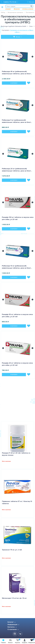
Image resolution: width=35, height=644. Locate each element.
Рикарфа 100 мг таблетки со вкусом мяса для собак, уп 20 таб (18, 218)
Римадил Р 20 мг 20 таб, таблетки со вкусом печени (16, 454)
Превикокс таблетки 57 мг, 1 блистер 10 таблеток (17, 502)
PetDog (3, 12)
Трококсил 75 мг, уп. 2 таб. (12, 550)
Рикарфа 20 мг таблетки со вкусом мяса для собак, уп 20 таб (17, 364)
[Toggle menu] (2, 7)
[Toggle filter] (17, 37)
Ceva (31, 26)
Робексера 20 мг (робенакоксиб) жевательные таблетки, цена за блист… (17, 170)
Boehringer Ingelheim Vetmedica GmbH (14, 26)
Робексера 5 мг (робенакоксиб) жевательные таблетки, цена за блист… (17, 121)
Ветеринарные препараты (15, 12)
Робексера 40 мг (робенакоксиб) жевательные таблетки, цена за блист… (17, 73)
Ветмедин (17, 9)
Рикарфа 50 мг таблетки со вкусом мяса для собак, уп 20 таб (17, 315)
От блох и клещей (28, 9)
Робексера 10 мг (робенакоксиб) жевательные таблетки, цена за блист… (17, 267)
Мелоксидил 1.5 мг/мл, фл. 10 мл (14, 598)
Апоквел (8, 9)
